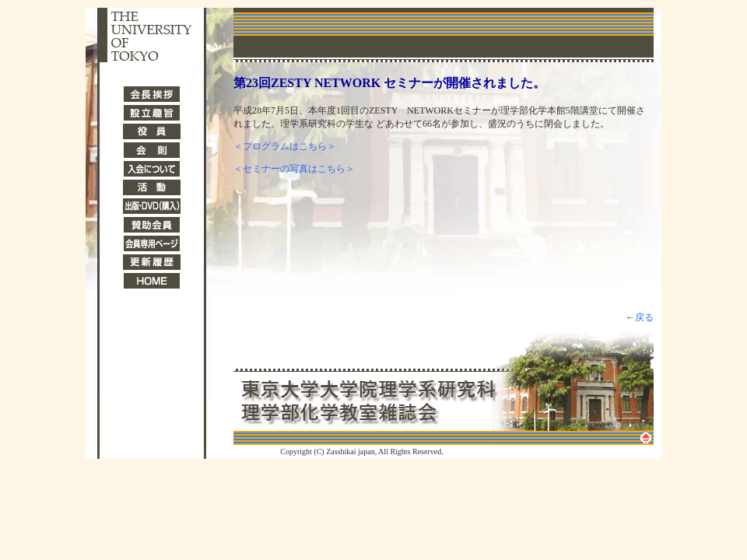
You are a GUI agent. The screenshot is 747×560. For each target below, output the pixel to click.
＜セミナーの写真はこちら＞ (294, 169)
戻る (644, 317)
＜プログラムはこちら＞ (285, 146)
